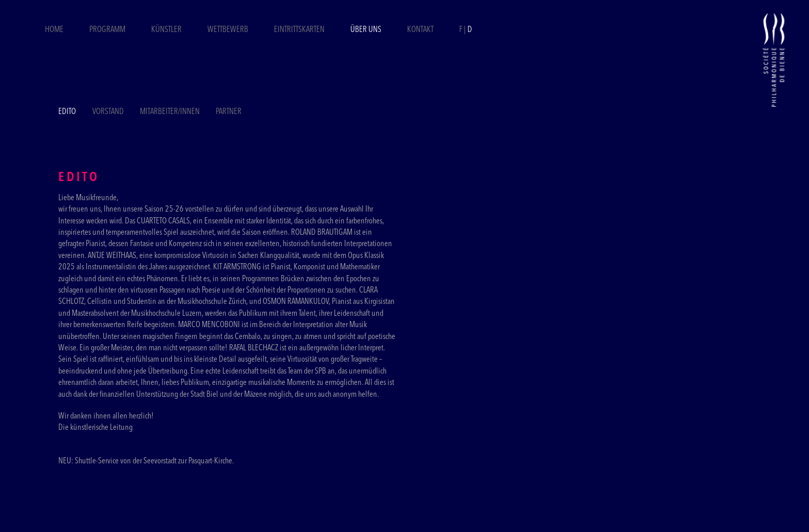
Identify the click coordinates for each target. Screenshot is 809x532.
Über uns (366, 30)
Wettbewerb (228, 30)
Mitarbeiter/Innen (170, 112)
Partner (229, 112)
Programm (107, 30)
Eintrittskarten (300, 30)
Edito (67, 112)
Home (54, 30)
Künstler (166, 30)
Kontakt (420, 30)
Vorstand (108, 112)
